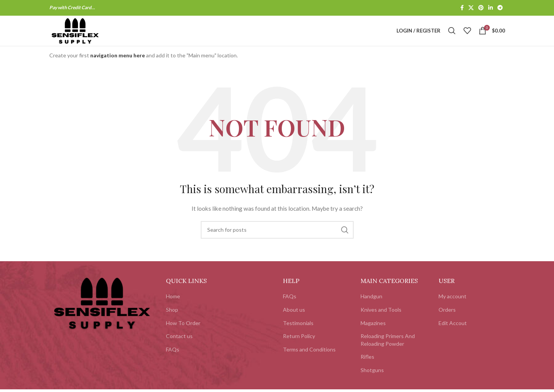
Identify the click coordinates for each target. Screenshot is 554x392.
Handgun (371, 307)
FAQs (173, 359)
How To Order (183, 333)
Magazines (373, 333)
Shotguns (372, 380)
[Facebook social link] (462, 8)
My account (452, 307)
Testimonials (298, 333)
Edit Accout (453, 333)
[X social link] (471, 8)
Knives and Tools (381, 320)
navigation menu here (118, 66)
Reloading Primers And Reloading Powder (388, 350)
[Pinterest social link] (481, 8)
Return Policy (299, 346)
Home (173, 307)
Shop (172, 320)
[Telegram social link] (500, 8)
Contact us (179, 346)
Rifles (367, 367)
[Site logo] (85, 35)
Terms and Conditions (309, 359)
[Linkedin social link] (491, 8)
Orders (447, 320)
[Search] (452, 36)
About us (294, 320)
